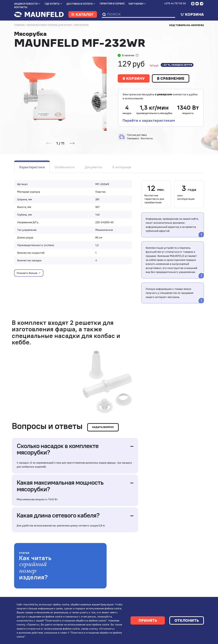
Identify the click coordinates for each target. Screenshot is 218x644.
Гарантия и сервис (112, 4)
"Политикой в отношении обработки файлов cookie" (75, 620)
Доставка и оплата (80, 4)
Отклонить (187, 620)
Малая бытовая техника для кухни (49, 25)
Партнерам (136, 4)
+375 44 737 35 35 (175, 3)
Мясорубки (81, 25)
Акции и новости (26, 4)
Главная (19, 25)
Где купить (52, 4)
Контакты (21, 7)
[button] (72, 143)
